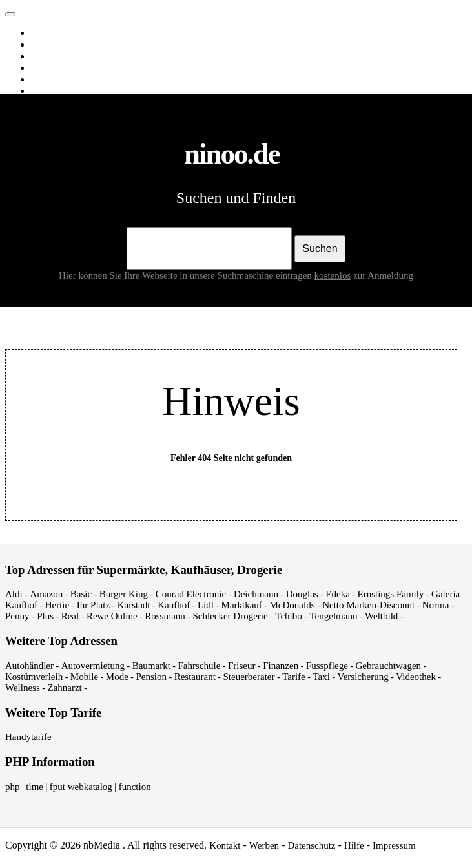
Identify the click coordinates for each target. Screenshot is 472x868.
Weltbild (381, 616)
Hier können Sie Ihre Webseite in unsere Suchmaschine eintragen (206, 275)
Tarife (294, 677)
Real (70, 616)
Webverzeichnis (64, 79)
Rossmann (165, 616)
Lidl (206, 605)
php (13, 787)
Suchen (320, 249)
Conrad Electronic (191, 594)
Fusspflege (327, 666)
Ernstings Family (391, 594)
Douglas (302, 594)
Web (42, 33)
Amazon (46, 594)
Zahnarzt (64, 688)
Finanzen (281, 666)
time (35, 787)
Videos (47, 56)
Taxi (321, 677)
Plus (45, 616)
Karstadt (134, 605)
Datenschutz (311, 845)
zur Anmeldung (383, 275)
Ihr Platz (93, 605)
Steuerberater (249, 677)
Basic (81, 594)
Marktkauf (242, 605)
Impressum (394, 845)
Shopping (52, 91)
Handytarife (28, 737)
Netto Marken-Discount (368, 605)
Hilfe (354, 845)
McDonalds (292, 605)
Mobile (84, 677)
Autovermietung (93, 666)
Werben (264, 845)
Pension (152, 677)
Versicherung (363, 677)
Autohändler (29, 666)
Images (47, 45)
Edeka (337, 594)
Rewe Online (112, 616)
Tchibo (288, 616)
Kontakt (225, 845)
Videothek (416, 677)
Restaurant (195, 677)
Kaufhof (174, 605)
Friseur (242, 666)
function (135, 787)
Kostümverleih (34, 677)
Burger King (124, 594)
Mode (117, 677)
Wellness (23, 688)
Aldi (14, 594)
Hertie (57, 605)
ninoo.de (36, 11)
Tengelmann (333, 616)
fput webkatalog (81, 787)
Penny (17, 616)
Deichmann (256, 594)
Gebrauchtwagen (388, 666)
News (45, 68)
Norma (436, 605)
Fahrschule (199, 666)
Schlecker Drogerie (230, 616)
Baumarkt (151, 666)
